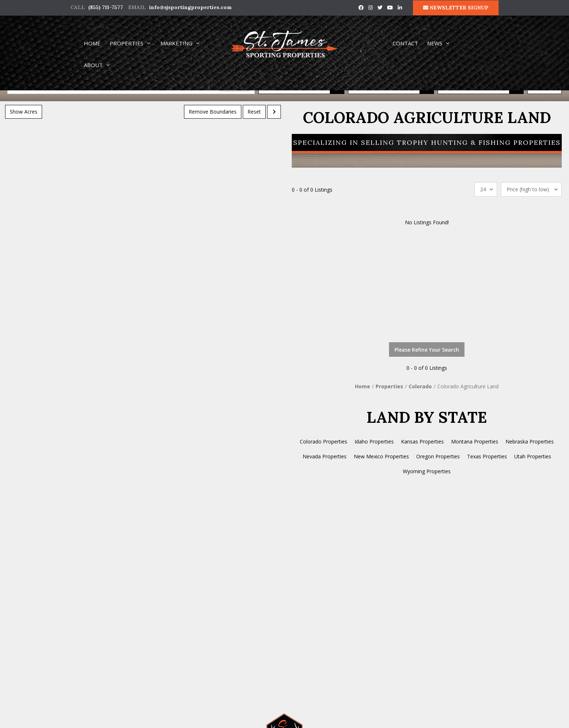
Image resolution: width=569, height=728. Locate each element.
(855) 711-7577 (106, 7)
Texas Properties (487, 456)
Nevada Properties (325, 456)
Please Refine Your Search (427, 350)
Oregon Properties (438, 456)
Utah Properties (533, 456)
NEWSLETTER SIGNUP (456, 8)
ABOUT (101, 65)
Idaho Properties (374, 441)
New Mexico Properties (381, 456)
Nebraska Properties (530, 441)
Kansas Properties (422, 441)
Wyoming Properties (427, 471)
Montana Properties (475, 441)
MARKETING (184, 43)
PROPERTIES (134, 43)
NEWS (442, 43)
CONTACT (405, 43)
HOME (92, 43)
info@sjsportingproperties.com (191, 7)
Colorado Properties (324, 441)
